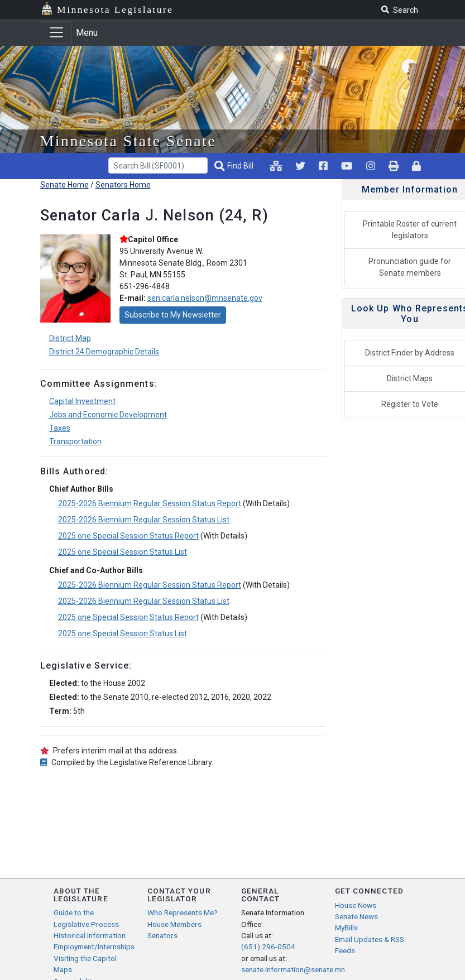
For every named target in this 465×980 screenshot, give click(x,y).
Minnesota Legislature (115, 9)
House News (356, 905)
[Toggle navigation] (56, 32)
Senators (162, 935)
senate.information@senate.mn (293, 969)
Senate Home (64, 185)
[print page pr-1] (394, 166)
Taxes (60, 428)
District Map (70, 338)
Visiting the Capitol (85, 958)
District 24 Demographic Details (104, 352)
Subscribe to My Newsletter (173, 315)
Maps (63, 969)
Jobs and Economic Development (108, 415)
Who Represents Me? (183, 912)
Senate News (356, 916)
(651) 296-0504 (268, 947)
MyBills (346, 928)
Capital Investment (82, 401)
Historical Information (90, 935)
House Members (174, 924)
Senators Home (123, 185)
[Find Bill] (235, 166)
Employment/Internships (94, 947)
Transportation (75, 441)
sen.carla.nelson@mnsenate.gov (205, 298)
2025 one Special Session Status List (123, 552)
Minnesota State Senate (128, 141)
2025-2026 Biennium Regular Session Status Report (150, 503)
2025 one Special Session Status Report (128, 536)
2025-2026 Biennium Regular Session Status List (144, 520)
